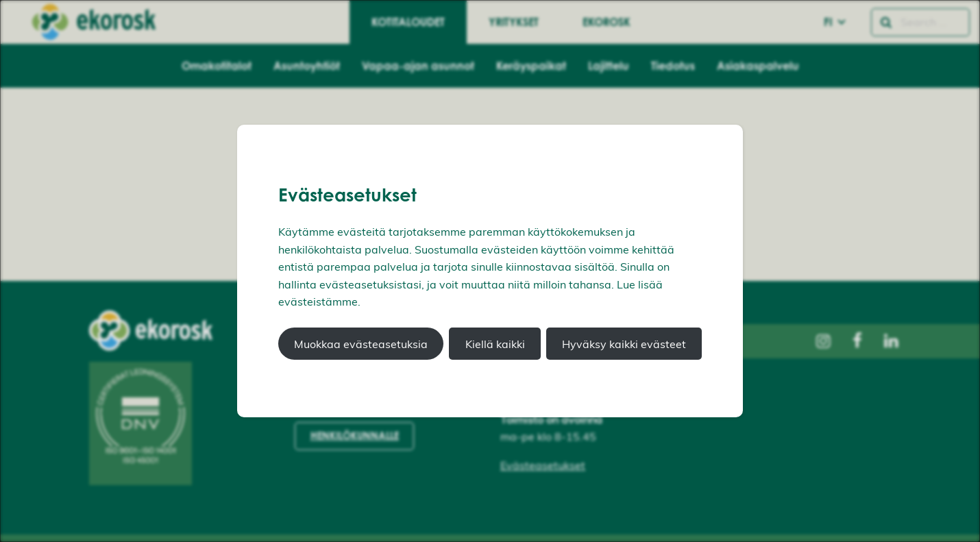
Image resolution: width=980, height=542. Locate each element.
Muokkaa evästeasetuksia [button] (361, 344)
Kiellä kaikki (495, 344)
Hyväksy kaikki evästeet (624, 344)
